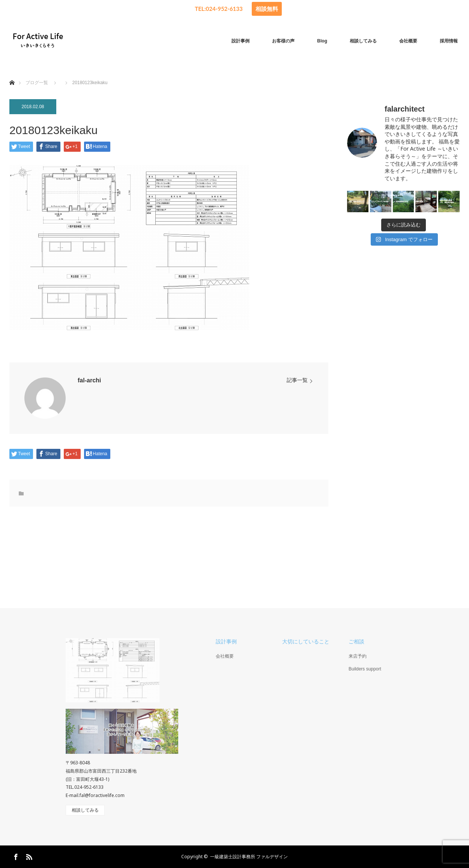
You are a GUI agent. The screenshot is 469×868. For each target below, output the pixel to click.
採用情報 (449, 41)
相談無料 (267, 9)
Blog (322, 41)
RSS (28, 856)
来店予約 (358, 656)
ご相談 (356, 642)
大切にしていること (306, 642)
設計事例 (241, 41)
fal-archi (89, 380)
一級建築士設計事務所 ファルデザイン (249, 857)
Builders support (365, 669)
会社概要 (408, 41)
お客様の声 (283, 41)
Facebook (15, 856)
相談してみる (363, 41)
